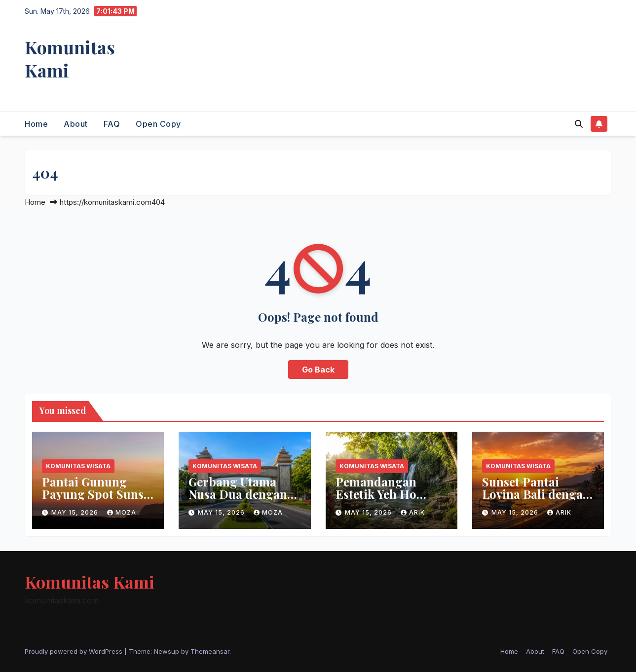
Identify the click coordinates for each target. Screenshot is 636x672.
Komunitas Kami (70, 58)
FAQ (112, 124)
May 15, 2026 (76, 512)
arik (413, 512)
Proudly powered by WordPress (75, 651)
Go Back (318, 370)
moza (122, 512)
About (76, 124)
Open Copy (158, 124)
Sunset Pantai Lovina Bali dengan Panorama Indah (536, 494)
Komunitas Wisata (78, 466)
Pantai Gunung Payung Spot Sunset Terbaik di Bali (98, 494)
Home (36, 124)
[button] (579, 124)
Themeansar (210, 651)
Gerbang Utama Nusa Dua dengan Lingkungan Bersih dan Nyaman (243, 500)
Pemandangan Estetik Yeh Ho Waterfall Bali (376, 494)
